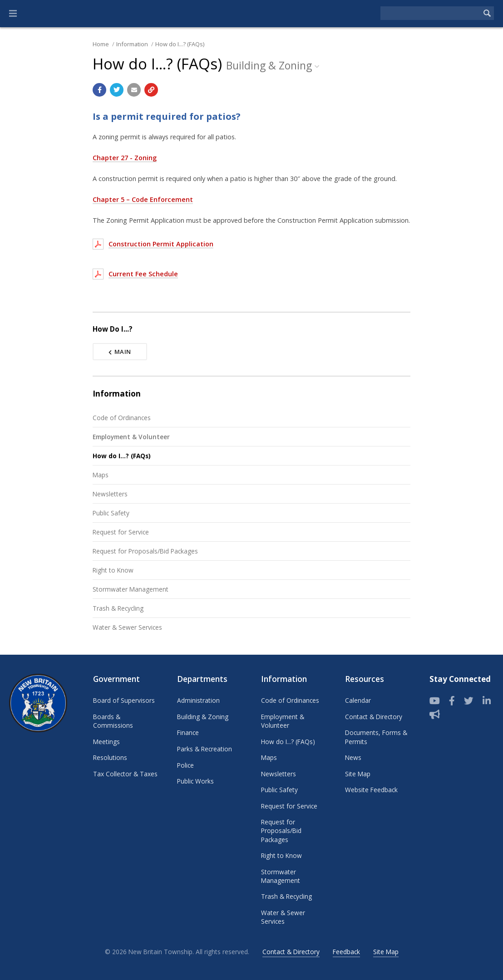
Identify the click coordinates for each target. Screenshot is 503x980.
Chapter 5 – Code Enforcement (143, 199)
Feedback (346, 952)
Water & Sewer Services (127, 627)
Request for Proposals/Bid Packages (145, 551)
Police (185, 765)
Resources (365, 679)
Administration (198, 700)
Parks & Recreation (205, 749)
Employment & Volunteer (131, 437)
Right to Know (113, 570)
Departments (202, 679)
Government (116, 679)
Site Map (358, 774)
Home (101, 44)
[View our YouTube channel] (435, 701)
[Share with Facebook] (99, 90)
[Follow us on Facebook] (452, 701)
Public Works (195, 781)
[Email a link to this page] (134, 90)
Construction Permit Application (161, 244)
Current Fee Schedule (143, 274)
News (353, 757)
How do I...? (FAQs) (180, 44)
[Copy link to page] (151, 90)
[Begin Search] (487, 13)
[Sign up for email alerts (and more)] (435, 715)
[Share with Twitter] (117, 90)
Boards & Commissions (113, 721)
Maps (101, 475)
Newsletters (110, 494)
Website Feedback (371, 790)
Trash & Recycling (118, 608)
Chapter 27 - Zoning (125, 158)
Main (120, 352)
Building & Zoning (203, 717)
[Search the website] (430, 13)
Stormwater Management (131, 589)
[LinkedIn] (487, 701)
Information (132, 44)
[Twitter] (469, 701)
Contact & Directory (374, 717)
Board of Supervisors (124, 700)
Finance (188, 733)
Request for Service (121, 532)
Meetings (106, 742)
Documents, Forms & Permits (376, 737)
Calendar (358, 700)
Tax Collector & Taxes (125, 774)
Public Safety (111, 513)
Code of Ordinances (122, 418)
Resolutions (110, 757)
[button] (13, 14)
